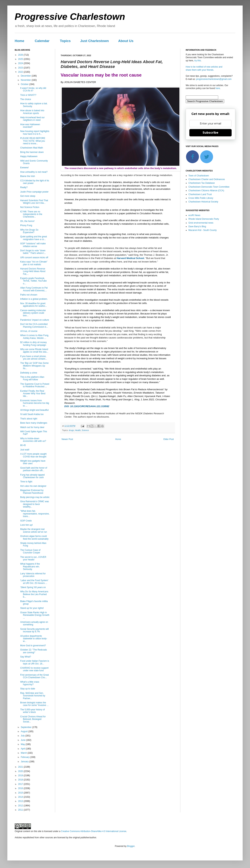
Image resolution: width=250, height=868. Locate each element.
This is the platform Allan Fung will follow (32, 378)
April (23, 749)
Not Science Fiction (30, 207)
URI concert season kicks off (34, 258)
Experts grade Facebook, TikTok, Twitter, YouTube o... (33, 281)
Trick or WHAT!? (28, 95)
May (23, 744)
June (23, 740)
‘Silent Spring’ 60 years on (33, 587)
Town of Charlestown (199, 176)
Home (19, 41)
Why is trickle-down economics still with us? (33, 440)
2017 (21, 784)
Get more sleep (28, 196)
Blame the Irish (28, 176)
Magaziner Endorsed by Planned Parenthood (32, 492)
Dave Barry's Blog (197, 226)
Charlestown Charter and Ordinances (207, 179)
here (218, 88)
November (26, 80)
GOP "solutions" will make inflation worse (33, 245)
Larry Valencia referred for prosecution (33, 575)
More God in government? (33, 646)
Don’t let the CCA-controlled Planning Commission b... (34, 325)
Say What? (26, 657)
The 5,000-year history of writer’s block (32, 711)
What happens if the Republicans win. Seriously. (30, 567)
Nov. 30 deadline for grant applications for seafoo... (34, 305)
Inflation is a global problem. (34, 299)
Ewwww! (24, 168)
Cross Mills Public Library (201, 198)
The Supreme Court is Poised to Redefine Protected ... (35, 385)
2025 (21, 59)
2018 (21, 780)
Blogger (131, 846)
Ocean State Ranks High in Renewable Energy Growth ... (35, 615)
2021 (21, 767)
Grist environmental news (201, 223)
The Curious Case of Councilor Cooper (30, 551)
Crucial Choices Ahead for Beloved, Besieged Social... (33, 719)
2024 (21, 63)
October (25, 84)
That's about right (29, 419)
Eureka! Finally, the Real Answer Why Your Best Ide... (33, 394)
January (25, 762)
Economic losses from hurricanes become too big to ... (35, 403)
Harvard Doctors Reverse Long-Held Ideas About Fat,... (33, 271)
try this (198, 61)
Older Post (168, 439)
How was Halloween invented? (30, 126)
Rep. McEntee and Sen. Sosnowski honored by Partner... (33, 696)
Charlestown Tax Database (202, 183)
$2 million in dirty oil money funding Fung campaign (33, 344)
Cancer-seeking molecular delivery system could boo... (33, 313)
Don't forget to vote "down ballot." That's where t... (33, 252)
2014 (21, 797)
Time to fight (26, 482)
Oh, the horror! (27, 221)
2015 (21, 793)
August (25, 731)
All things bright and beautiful (34, 410)
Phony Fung (26, 225)
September (26, 727)
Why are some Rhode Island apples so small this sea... (34, 351)
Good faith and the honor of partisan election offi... (34, 469)
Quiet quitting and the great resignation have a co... (34, 238)
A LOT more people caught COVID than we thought (33, 455)
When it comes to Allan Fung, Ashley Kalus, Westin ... (35, 337)
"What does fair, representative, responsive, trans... (35, 514)
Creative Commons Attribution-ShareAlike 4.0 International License (94, 831)
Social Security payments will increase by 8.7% (34, 630)
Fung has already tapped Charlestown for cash (32, 476)
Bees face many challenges (34, 423)
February (25, 757)
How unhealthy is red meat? (34, 172)
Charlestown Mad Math (32, 148)
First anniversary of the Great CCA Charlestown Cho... (34, 676)
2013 (21, 801)
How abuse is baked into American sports (32, 112)
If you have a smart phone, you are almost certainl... (34, 358)
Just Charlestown (94, 41)
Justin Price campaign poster (34, 192)
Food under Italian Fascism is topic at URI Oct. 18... (35, 662)
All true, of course (29, 331)
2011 (21, 810)
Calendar (42, 41)
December (26, 76)
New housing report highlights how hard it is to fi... (35, 133)
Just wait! (25, 450)
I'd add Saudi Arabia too (32, 414)
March (24, 753)
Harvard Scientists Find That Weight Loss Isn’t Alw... (34, 202)
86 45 (23, 445)
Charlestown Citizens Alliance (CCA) (206, 191)
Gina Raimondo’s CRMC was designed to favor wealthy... (35, 504)
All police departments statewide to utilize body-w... (34, 639)
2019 (21, 775)
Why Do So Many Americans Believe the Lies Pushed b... (34, 594)
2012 (21, 806)
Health (78, 430)
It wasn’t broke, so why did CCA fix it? (33, 89)
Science (85, 430)
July (23, 736)
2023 (21, 68)
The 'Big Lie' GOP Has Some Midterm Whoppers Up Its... (34, 366)
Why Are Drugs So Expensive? (29, 231)
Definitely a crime (29, 373)
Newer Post (67, 439)
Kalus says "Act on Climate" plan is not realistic (34, 263)
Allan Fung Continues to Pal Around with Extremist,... (34, 289)
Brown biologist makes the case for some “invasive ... (34, 704)
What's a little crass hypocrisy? (30, 683)
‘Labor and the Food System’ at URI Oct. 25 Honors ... (34, 582)
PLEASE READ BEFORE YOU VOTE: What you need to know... (33, 141)
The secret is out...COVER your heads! (33, 558)
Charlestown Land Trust (200, 194)
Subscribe (210, 133)
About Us (126, 41)
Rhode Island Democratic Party (204, 219)
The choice (26, 99)
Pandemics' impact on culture (35, 320)
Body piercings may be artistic (35, 497)
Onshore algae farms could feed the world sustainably (34, 537)
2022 (21, 72)
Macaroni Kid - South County (202, 230)
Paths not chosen (29, 295)
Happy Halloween (29, 156)
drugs (71, 430)
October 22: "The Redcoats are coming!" (34, 651)
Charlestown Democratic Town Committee (209, 187)
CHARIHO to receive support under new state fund (34, 669)
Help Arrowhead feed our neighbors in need (32, 119)
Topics (65, 41)
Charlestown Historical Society (203, 202)
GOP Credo (26, 521)
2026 (21, 55)
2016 (21, 788)
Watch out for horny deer (32, 427)
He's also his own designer (33, 486)
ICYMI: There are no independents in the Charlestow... (31, 214)
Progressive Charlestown (70, 17)
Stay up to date (28, 689)
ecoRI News (194, 215)
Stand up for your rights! (32, 608)
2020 (21, 771)
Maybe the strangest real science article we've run (34, 530)
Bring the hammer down (32, 152)
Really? (24, 187)
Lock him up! (26, 525)
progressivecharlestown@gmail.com (214, 79)
